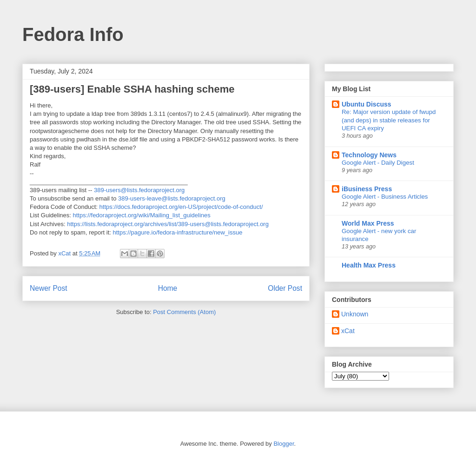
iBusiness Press (367, 189)
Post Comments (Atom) (184, 312)
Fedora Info (73, 34)
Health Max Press (369, 265)
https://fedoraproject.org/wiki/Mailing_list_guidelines (142, 215)
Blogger (284, 444)
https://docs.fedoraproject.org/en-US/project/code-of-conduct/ (181, 207)
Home (168, 288)
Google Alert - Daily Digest (378, 163)
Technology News (369, 155)
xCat (348, 331)
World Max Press (368, 223)
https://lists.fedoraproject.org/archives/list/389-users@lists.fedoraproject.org (168, 224)
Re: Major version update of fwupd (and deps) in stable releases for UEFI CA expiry (389, 120)
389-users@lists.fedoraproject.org (139, 190)
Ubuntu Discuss (367, 104)
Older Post (285, 288)
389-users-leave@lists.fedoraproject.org (172, 198)
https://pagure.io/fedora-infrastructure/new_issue (177, 232)
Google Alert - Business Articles (385, 197)
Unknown (355, 314)
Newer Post (49, 288)
